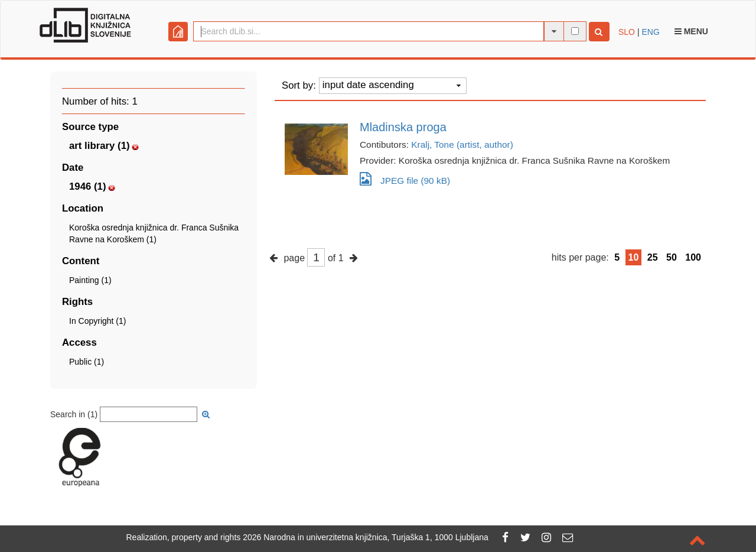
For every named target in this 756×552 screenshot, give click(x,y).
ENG (650, 32)
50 (672, 257)
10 (634, 257)
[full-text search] (575, 31)
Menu (691, 31)
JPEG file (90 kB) (405, 179)
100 (693, 257)
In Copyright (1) (97, 321)
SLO (627, 32)
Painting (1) (90, 280)
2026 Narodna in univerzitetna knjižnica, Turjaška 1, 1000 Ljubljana (366, 537)
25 (653, 257)
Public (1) (87, 362)
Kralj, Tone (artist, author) (462, 145)
